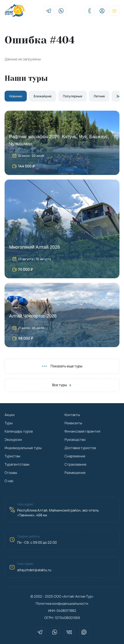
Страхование (75, 464)
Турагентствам (17, 464)
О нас (9, 481)
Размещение (75, 473)
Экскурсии (13, 440)
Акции (10, 415)
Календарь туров (19, 431)
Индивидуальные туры (23, 448)
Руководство (75, 440)
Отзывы (11, 473)
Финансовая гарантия (82, 431)
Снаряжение (75, 456)
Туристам (12, 456)
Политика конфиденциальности (62, 603)
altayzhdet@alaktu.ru (34, 570)
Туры (9, 423)
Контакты (72, 415)
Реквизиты (73, 423)
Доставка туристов (80, 448)
